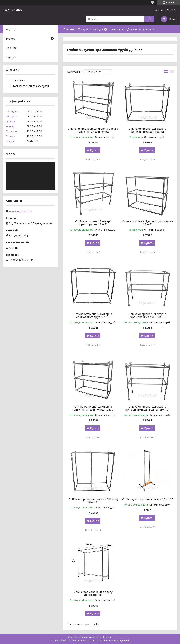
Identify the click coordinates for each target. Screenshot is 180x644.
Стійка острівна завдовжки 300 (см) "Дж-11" (93, 501)
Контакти (117, 29)
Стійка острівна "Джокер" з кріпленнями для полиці (147, 130)
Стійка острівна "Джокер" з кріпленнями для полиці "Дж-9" (93, 408)
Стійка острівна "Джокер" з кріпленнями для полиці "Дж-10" (147, 408)
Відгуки (11, 57)
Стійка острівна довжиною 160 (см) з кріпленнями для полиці (93, 130)
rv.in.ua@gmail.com (21, 211)
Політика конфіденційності (115, 640)
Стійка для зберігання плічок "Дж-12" (147, 499)
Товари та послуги (91, 29)
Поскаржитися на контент (84, 640)
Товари (10, 39)
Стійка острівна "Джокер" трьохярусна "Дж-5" (93, 223)
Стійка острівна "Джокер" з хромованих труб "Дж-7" (93, 315)
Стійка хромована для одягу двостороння (93, 593)
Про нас (11, 48)
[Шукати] (149, 19)
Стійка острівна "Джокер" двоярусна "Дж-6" (147, 223)
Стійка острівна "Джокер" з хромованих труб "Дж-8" (147, 315)
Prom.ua (108, 637)
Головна (69, 29)
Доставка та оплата (141, 29)
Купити (94, 150)
